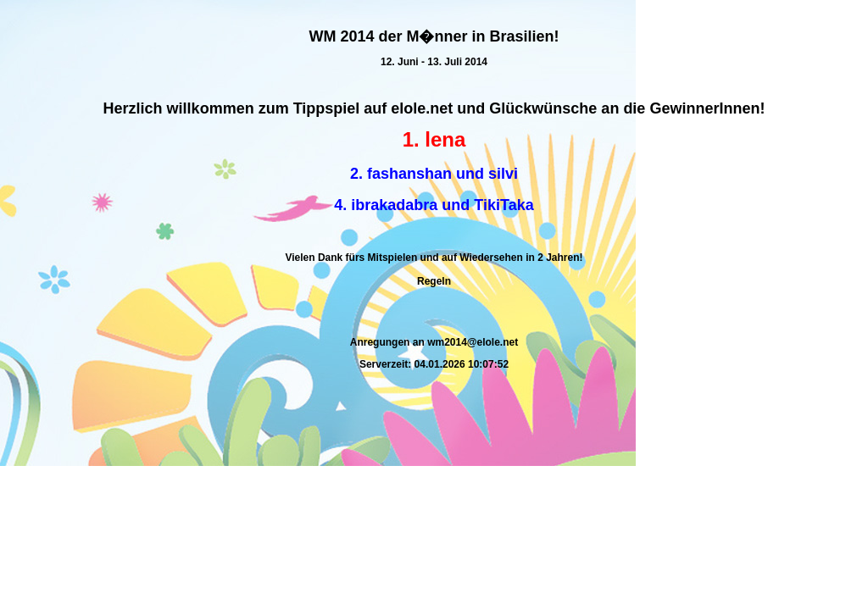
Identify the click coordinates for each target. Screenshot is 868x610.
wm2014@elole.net (473, 342)
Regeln (434, 281)
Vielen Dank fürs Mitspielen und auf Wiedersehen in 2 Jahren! (434, 258)
